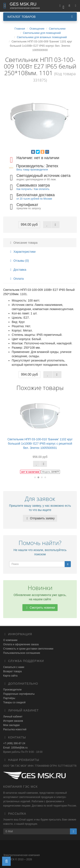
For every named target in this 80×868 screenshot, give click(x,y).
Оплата (16, 279)
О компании (10, 640)
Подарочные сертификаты (19, 694)
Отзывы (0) (19, 261)
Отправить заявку (40, 518)
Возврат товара (12, 671)
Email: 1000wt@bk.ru (15, 748)
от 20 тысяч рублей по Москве (34, 199)
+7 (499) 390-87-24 (14, 743)
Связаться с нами (14, 667)
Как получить (24, 189)
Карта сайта (10, 676)
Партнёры (9, 698)
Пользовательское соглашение (22, 653)
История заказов (13, 721)
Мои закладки (11, 725)
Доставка (17, 270)
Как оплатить (42, 189)
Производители (12, 690)
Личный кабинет (13, 717)
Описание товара (23, 243)
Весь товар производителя (32, 170)
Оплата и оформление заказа (21, 644)
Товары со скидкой (14, 702)
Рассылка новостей (15, 729)
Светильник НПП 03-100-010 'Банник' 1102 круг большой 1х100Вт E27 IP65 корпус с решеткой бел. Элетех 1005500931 (40, 444)
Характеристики (22, 252)
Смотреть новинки (40, 608)
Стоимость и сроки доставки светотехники (28, 649)
